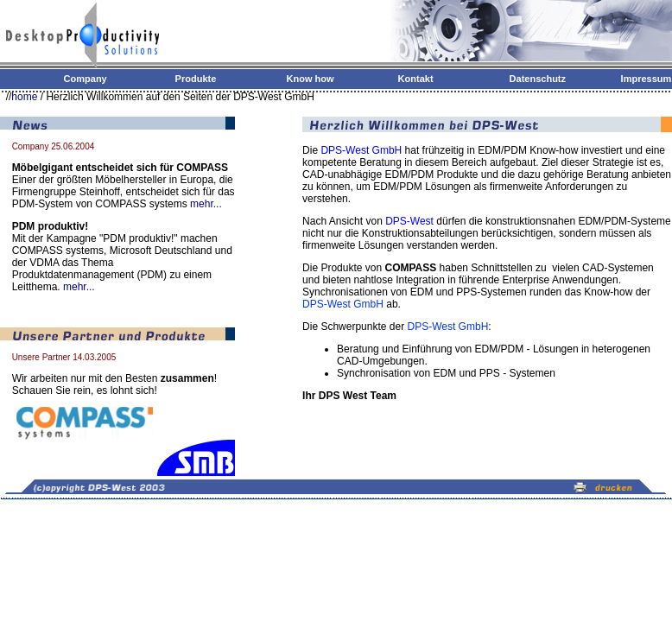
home (24, 97)
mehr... (206, 204)
